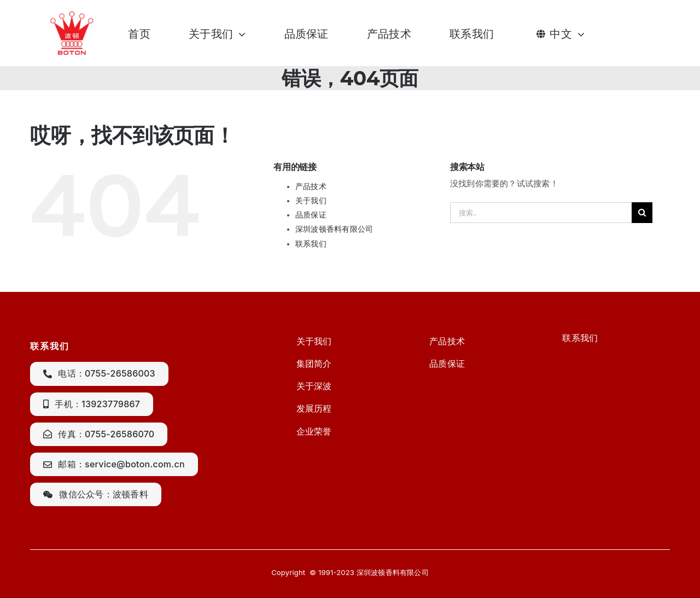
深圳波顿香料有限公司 (334, 229)
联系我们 (311, 244)
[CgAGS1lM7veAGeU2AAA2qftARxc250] (74, 15)
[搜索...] (541, 213)
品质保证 (311, 215)
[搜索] (642, 213)
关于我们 (311, 201)
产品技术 (311, 187)
